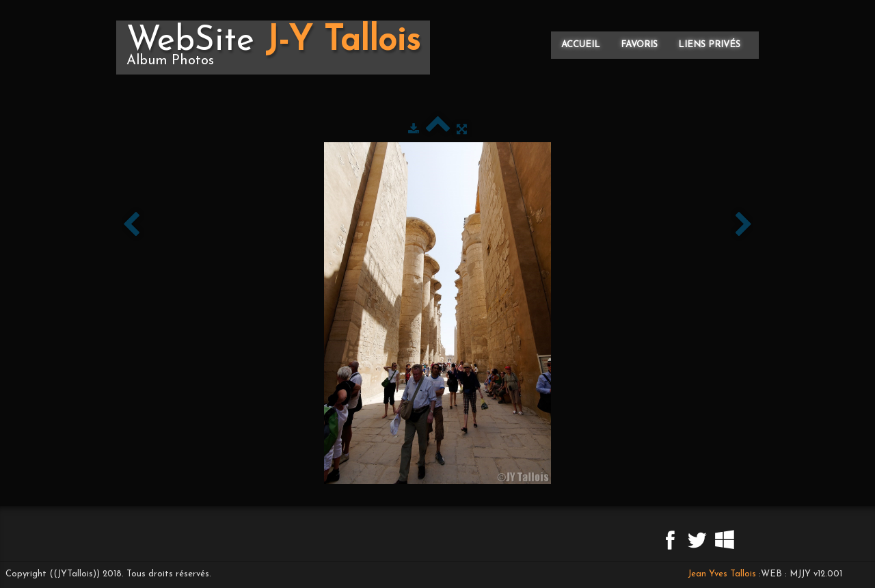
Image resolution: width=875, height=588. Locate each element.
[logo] (273, 48)
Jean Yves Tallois (722, 574)
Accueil (581, 45)
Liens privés (709, 45)
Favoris (639, 45)
